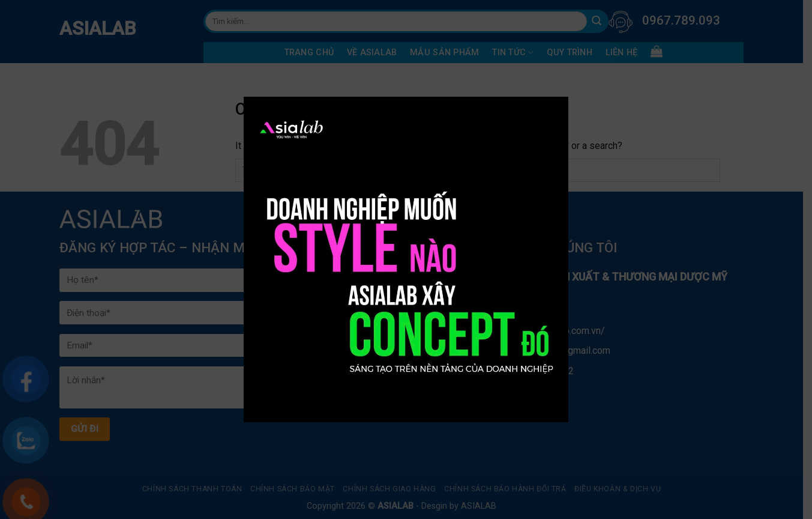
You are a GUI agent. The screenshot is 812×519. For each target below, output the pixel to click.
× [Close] (546, 106)
